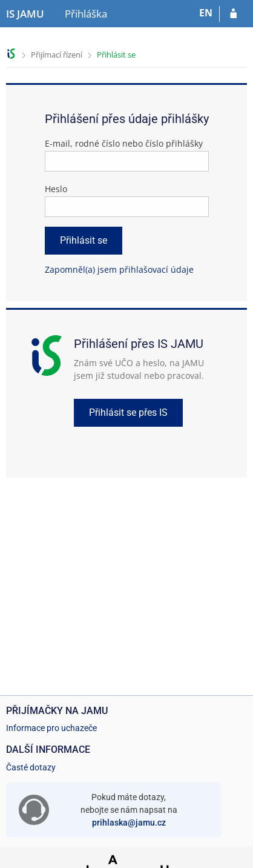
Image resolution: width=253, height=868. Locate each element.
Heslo (56, 189)
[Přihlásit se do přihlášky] (233, 14)
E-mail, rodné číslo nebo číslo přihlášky (124, 143)
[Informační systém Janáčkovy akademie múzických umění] (25, 14)
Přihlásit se (116, 55)
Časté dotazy (31, 767)
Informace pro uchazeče (51, 728)
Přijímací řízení (57, 55)
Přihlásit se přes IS (128, 412)
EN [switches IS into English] (206, 13)
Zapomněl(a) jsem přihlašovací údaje (119, 269)
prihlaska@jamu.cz (129, 823)
